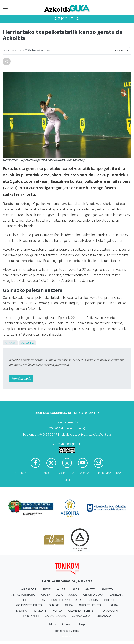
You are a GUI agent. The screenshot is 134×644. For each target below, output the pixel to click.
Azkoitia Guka (93, 595)
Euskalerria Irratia (66, 600)
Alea (76, 589)
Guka (69, 605)
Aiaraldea (29, 589)
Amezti (90, 589)
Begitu (25, 600)
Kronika (22, 611)
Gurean (67, 624)
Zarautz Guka (55, 616)
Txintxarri (31, 616)
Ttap (82, 624)
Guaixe (54, 605)
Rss (67, 480)
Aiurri (62, 589)
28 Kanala (104, 616)
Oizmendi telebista (82, 611)
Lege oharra (41, 473)
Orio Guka (110, 611)
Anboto (107, 589)
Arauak (85, 473)
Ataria (46, 595)
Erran (41, 600)
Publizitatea (65, 473)
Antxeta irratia (23, 595)
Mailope (40, 611)
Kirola (10, 343)
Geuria (93, 600)
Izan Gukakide (21, 379)
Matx (53, 624)
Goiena (109, 600)
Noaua (57, 611)
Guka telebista (90, 605)
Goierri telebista (29, 605)
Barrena (116, 595)
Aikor (47, 589)
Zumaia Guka (81, 616)
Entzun (119, 51)
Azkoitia (67, 19)
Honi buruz (18, 473)
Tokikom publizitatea (67, 631)
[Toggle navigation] (5, 8)
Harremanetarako (110, 473)
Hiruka (113, 605)
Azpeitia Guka (67, 595)
